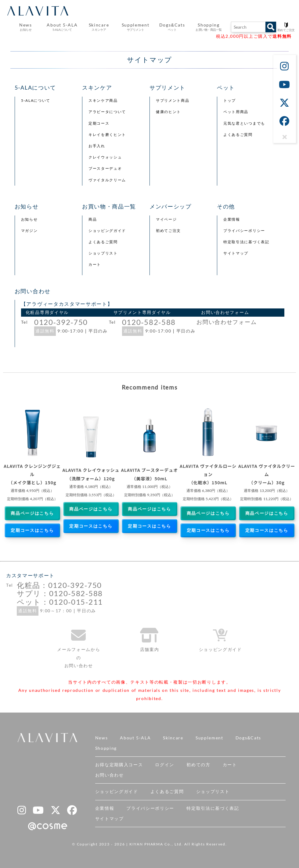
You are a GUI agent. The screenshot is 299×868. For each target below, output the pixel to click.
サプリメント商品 (173, 101)
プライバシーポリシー (244, 231)
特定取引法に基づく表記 (246, 242)
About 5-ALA (62, 27)
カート (95, 265)
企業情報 (232, 219)
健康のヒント (168, 112)
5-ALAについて (36, 101)
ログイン (165, 765)
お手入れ (97, 146)
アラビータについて (107, 112)
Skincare (173, 738)
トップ (230, 101)
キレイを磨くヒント (107, 135)
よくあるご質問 (238, 135)
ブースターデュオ (105, 169)
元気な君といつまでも (244, 123)
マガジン (29, 231)
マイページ (166, 219)
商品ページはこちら (32, 513)
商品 (93, 219)
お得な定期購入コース (119, 765)
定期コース (99, 123)
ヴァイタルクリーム (107, 180)
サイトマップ (236, 253)
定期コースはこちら (32, 530)
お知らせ (29, 219)
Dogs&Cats (248, 738)
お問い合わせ (110, 775)
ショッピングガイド (107, 231)
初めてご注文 (168, 231)
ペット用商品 (236, 112)
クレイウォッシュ (105, 157)
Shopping (106, 748)
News (102, 738)
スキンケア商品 (103, 101)
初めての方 (198, 765)
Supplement (209, 738)
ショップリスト (103, 253)
